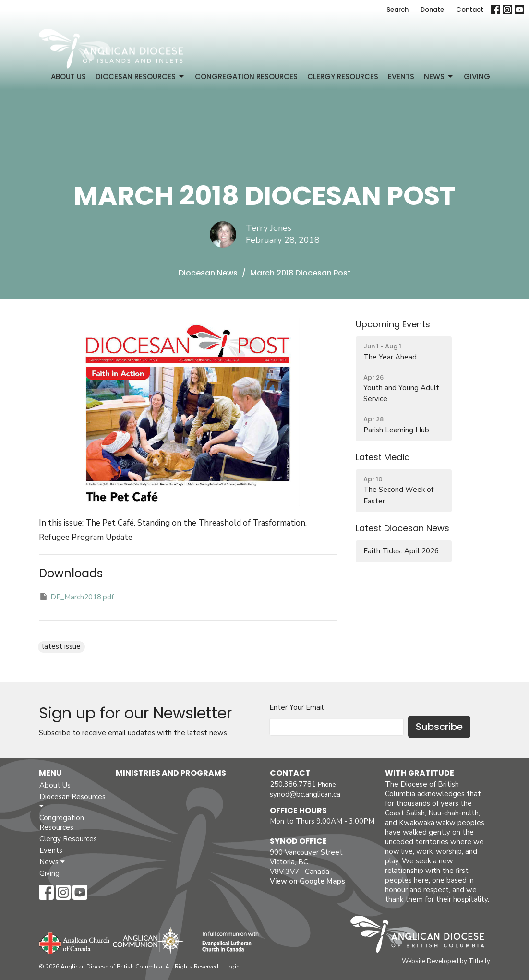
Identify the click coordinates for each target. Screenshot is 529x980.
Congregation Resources (246, 77)
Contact (470, 9)
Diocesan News (208, 273)
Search (397, 9)
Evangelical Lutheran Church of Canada (227, 942)
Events (401, 77)
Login (232, 967)
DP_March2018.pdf (76, 597)
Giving (477, 77)
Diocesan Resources (140, 77)
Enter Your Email (296, 707)
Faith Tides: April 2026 (401, 551)
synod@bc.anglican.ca (305, 794)
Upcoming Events (393, 324)
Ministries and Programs (171, 773)
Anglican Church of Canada (75, 942)
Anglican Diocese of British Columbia (422, 936)
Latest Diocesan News (403, 528)
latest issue (61, 646)
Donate (432, 9)
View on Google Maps (307, 881)
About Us (68, 77)
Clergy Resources (343, 77)
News (439, 77)
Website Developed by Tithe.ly (446, 961)
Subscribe (439, 727)
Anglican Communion (148, 940)
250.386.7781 (293, 784)
